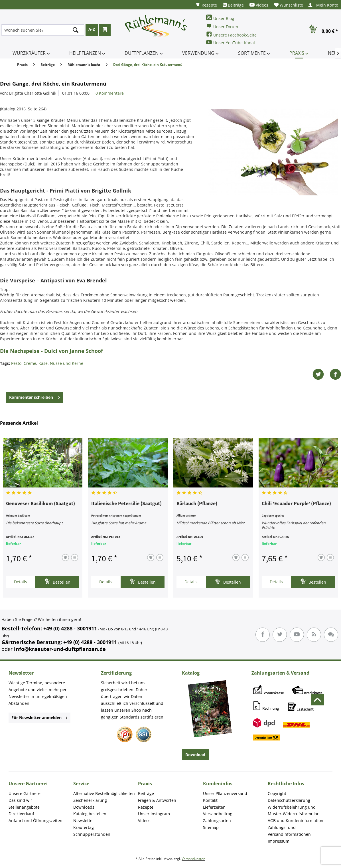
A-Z (92, 29)
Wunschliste (289, 5)
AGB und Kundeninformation (296, 821)
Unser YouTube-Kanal (231, 42)
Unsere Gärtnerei (25, 793)
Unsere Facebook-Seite (231, 34)
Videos (259, 5)
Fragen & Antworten (157, 800)
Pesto (16, 363)
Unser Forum (222, 26)
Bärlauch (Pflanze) (197, 504)
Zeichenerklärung (90, 800)
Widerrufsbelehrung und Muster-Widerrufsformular (293, 811)
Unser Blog (220, 18)
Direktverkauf (21, 814)
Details (21, 582)
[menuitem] (206, 5)
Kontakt (210, 800)
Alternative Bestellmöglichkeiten (104, 793)
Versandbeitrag (218, 814)
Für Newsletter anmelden (39, 718)
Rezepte (206, 5)
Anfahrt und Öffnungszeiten (35, 821)
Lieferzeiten (214, 807)
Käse (43, 363)
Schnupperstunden (92, 834)
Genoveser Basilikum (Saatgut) (40, 504)
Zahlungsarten (217, 821)
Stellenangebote (24, 807)
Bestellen (57, 581)
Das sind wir (20, 800)
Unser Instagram (154, 814)
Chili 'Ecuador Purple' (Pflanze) (296, 504)
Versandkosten (193, 859)
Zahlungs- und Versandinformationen (289, 831)
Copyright (277, 793)
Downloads (84, 807)
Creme (30, 363)
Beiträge (233, 5)
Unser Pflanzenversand (225, 793)
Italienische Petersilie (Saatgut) (126, 504)
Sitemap (211, 827)
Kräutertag (84, 827)
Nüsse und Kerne (67, 363)
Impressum (279, 841)
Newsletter (84, 821)
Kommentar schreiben (34, 396)
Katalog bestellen (90, 814)
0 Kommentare (110, 93)
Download (195, 755)
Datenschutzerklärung (289, 800)
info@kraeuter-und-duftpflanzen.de (60, 649)
